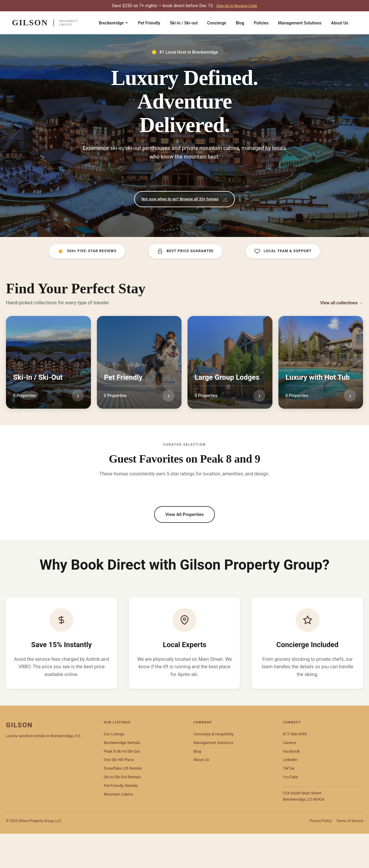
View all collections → (339, 304)
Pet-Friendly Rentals (121, 820)
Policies (261, 23)
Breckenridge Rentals (122, 777)
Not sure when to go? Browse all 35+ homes (184, 200)
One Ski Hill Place (119, 794)
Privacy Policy (320, 855)
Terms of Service (350, 855)
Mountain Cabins (118, 829)
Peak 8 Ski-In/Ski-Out (122, 786)
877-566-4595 (295, 769)
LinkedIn (290, 794)
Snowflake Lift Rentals (123, 803)
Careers (290, 777)
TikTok (289, 803)
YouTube (290, 812)
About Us (340, 23)
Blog (240, 23)
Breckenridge (114, 23)
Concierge (217, 23)
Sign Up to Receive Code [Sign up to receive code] (237, 6)
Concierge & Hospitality (214, 769)
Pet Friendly (149, 23)
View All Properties (184, 542)
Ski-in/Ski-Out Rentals (122, 812)
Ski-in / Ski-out (184, 23)
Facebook (291, 786)
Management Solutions (300, 23)
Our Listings (114, 769)
